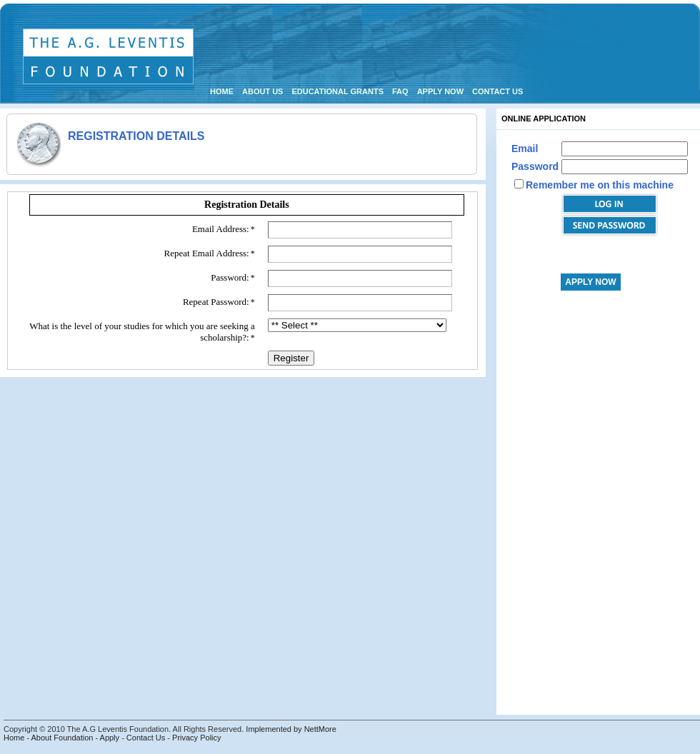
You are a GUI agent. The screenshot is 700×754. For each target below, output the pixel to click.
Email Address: (221, 229)
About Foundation (62, 738)
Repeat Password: (216, 302)
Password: (230, 277)
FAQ (400, 91)
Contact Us (146, 738)
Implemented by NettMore (291, 729)
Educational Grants (337, 91)
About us (262, 91)
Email (525, 149)
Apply (110, 738)
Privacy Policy (196, 738)
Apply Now (440, 91)
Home (222, 91)
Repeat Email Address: (207, 253)
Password (535, 166)
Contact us (497, 91)
